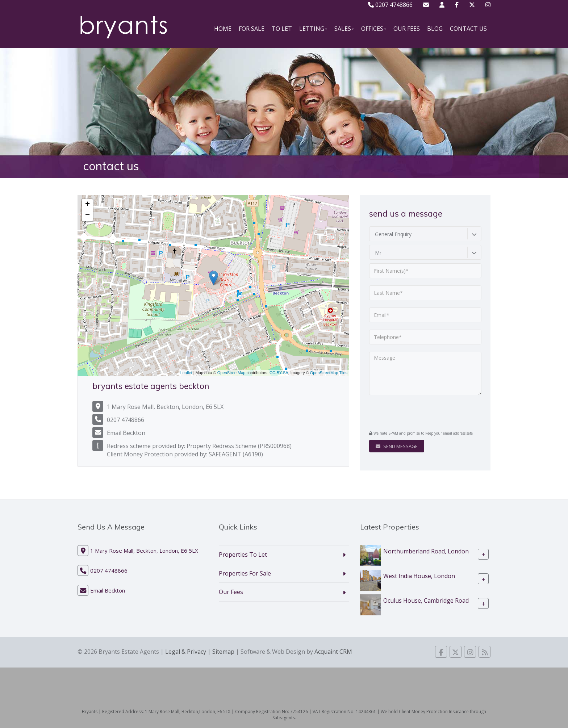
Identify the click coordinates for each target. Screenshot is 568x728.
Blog (435, 29)
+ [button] (87, 205)
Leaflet (186, 373)
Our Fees (407, 29)
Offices (374, 29)
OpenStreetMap (231, 373)
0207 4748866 (390, 5)
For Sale (252, 29)
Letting (313, 29)
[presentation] (413, 414)
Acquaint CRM (333, 652)
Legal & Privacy (186, 652)
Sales (344, 29)
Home (223, 29)
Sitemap (223, 652)
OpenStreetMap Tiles (329, 373)
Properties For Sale (245, 573)
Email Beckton (126, 433)
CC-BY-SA (279, 373)
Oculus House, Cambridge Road (426, 600)
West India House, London (419, 576)
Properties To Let (243, 555)
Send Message (397, 446)
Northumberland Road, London (426, 551)
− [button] (87, 216)
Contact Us (468, 29)
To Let (282, 29)
